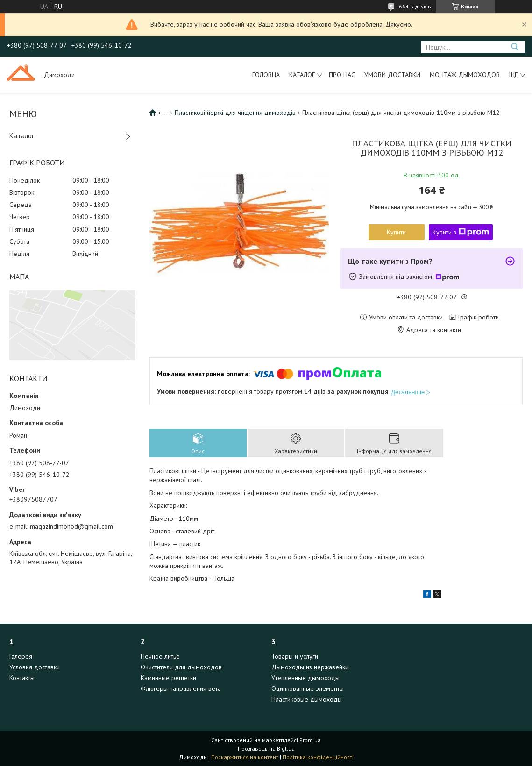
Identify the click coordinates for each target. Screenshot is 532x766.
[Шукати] (514, 47)
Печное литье (160, 656)
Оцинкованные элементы (308, 688)
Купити (396, 232)
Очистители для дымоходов (181, 667)
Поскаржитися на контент (245, 757)
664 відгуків (415, 6)
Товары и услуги (295, 656)
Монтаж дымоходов (465, 75)
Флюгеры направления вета (181, 688)
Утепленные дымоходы (305, 678)
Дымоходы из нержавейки (310, 667)
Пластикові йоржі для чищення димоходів (235, 113)
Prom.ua (310, 740)
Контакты (22, 678)
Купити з (461, 232)
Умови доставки (392, 75)
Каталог (302, 75)
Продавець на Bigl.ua (266, 748)
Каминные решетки (168, 678)
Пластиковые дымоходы (307, 699)
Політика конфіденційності (318, 757)
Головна (266, 75)
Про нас (342, 75)
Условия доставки (35, 667)
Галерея (21, 656)
